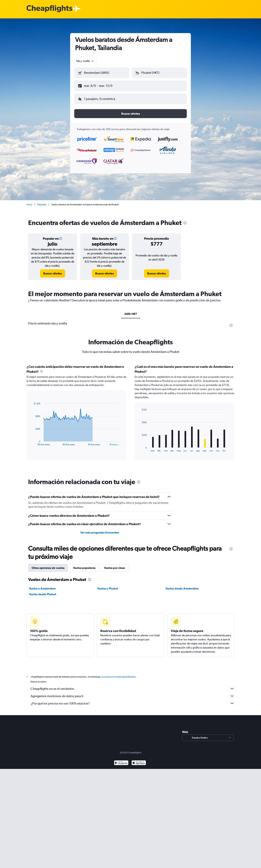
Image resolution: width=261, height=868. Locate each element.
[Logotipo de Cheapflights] (49, 9)
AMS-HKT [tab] (131, 311)
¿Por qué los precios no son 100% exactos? (133, 700)
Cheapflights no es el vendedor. (133, 685)
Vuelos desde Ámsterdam (182, 585)
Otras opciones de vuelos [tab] (48, 565)
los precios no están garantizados (119, 673)
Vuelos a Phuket (108, 585)
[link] (53, 270)
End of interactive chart (32, 439)
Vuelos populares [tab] (84, 565)
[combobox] (85, 61)
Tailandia (42, 201)
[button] (100, 85)
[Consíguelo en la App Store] (139, 760)
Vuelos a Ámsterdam (42, 585)
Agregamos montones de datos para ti (133, 693)
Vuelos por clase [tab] (114, 565)
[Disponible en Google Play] (121, 760)
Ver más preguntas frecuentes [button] (100, 529)
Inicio (29, 201)
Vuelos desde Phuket (43, 591)
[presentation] (185, 220)
